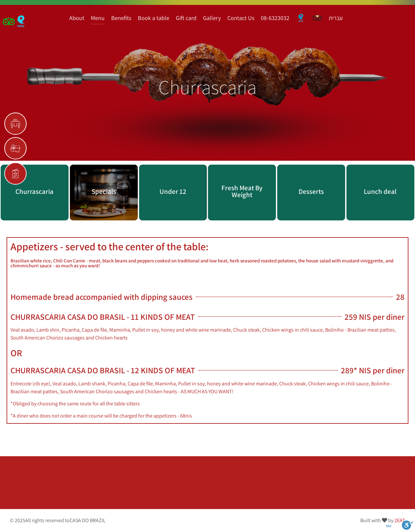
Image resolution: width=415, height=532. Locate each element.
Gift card (186, 18)
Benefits (121, 18)
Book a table (154, 18)
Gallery (212, 18)
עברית (336, 18)
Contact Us (241, 18)
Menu (98, 18)
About (77, 18)
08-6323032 (275, 18)
